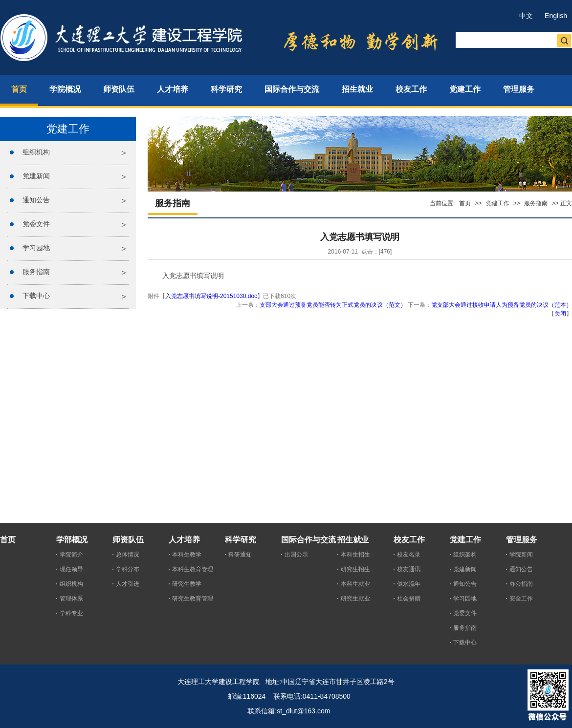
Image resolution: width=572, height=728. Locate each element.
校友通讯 (409, 569)
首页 (465, 203)
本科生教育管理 (193, 569)
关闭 (560, 314)
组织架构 (465, 555)
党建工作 (498, 203)
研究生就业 (355, 599)
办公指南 (521, 584)
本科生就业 (355, 584)
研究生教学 (187, 584)
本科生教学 (187, 555)
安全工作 (521, 599)
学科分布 (128, 569)
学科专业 (71, 613)
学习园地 (36, 248)
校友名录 (409, 555)
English (556, 16)
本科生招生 (355, 555)
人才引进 (128, 584)
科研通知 (240, 555)
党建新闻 (36, 176)
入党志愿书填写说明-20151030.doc (211, 296)
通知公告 (36, 200)
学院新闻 (521, 555)
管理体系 (71, 599)
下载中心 (36, 296)
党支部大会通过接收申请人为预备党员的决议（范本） (502, 305)
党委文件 (36, 224)
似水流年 (409, 584)
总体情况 (128, 555)
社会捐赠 (409, 599)
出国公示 (296, 555)
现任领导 (71, 569)
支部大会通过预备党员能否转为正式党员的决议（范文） (333, 305)
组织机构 (36, 152)
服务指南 (36, 272)
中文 (526, 16)
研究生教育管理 (193, 599)
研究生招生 (355, 569)
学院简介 (71, 555)
